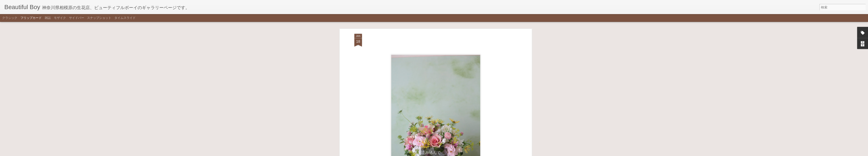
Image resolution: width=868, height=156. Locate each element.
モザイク (60, 18)
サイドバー (77, 18)
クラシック (10, 18)
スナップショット (99, 18)
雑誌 (48, 18)
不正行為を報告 (455, 153)
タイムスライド (125, 18)
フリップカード (31, 18)
